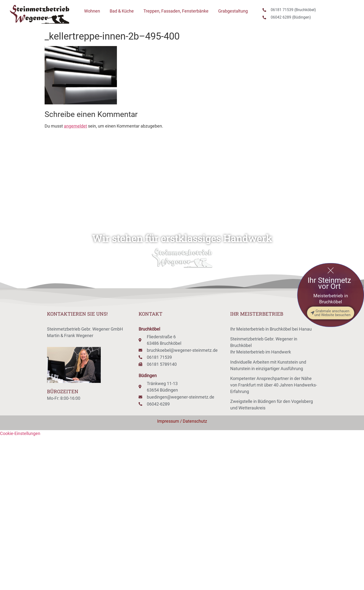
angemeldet (75, 126)
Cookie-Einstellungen (20, 433)
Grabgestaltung (233, 11)
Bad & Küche (122, 11)
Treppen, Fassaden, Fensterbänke (176, 11)
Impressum (168, 421)
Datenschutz (195, 421)
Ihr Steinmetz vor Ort (329, 283)
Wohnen (92, 11)
